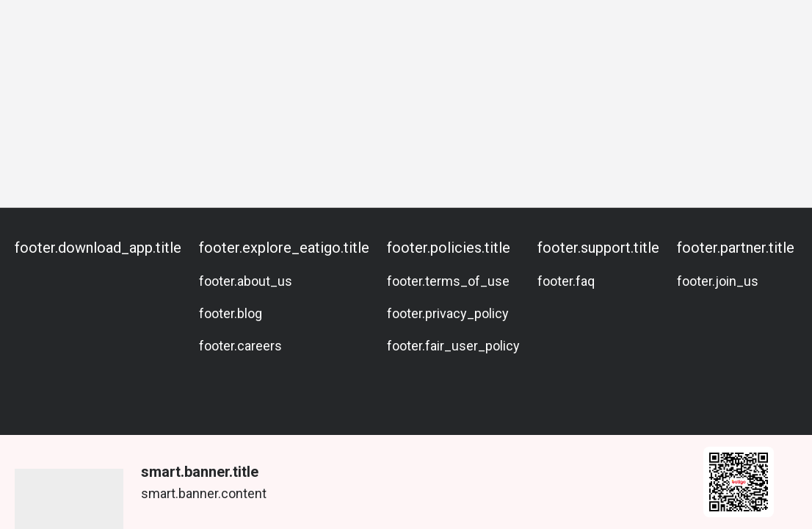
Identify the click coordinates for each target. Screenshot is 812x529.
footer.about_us (246, 281)
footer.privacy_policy (448, 313)
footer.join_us (718, 281)
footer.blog (231, 313)
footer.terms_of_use (448, 281)
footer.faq (566, 281)
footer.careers (240, 346)
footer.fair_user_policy (453, 346)
